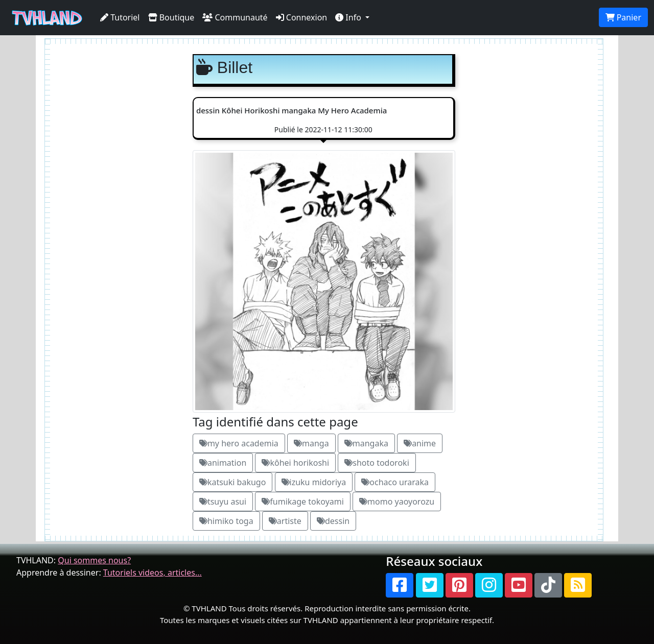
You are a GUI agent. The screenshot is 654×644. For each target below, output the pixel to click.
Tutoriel (120, 17)
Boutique (171, 17)
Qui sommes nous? (94, 560)
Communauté (235, 17)
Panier (623, 17)
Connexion (302, 17)
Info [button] (349, 17)
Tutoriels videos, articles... (153, 573)
